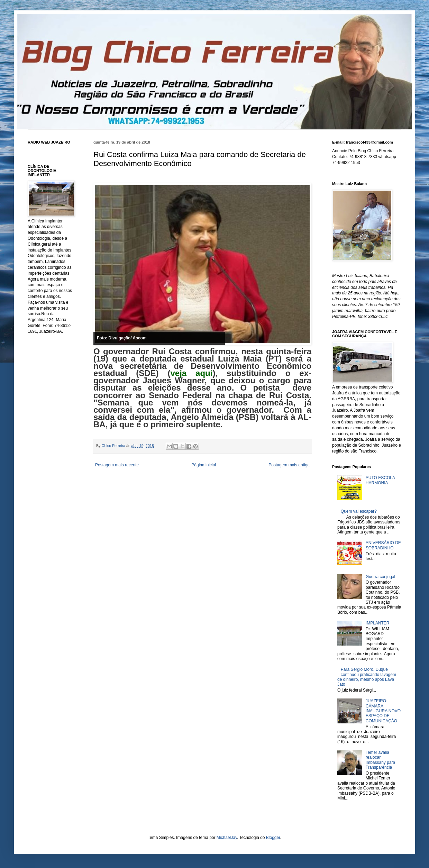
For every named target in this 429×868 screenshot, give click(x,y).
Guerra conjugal (380, 577)
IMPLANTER (378, 623)
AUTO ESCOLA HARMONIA (380, 480)
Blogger (273, 838)
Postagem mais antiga (289, 465)
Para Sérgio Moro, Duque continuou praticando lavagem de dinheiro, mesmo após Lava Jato (367, 677)
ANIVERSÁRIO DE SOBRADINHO (383, 545)
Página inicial (204, 465)
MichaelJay (227, 838)
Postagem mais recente (117, 465)
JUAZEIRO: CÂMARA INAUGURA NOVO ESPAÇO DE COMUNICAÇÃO (383, 711)
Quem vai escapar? (359, 511)
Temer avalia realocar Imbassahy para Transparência (380, 760)
